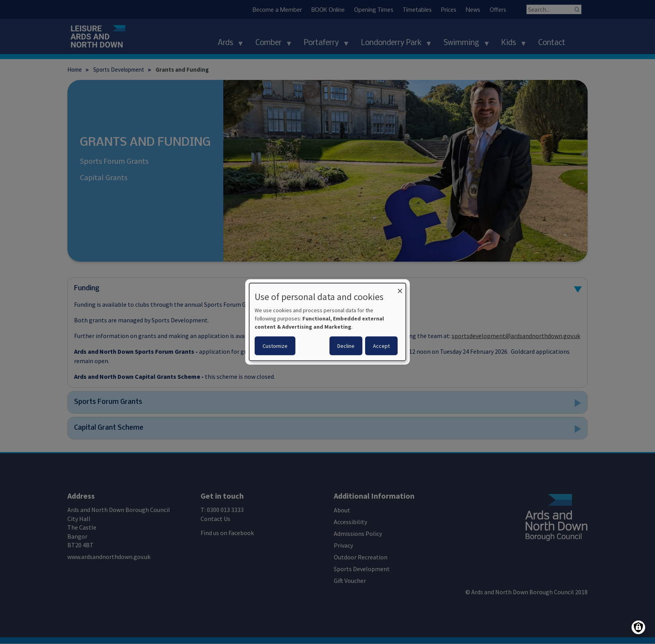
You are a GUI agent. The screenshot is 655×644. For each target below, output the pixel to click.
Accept (381, 346)
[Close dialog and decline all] (400, 288)
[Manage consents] (638, 627)
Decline (346, 346)
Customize (275, 346)
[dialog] (327, 322)
